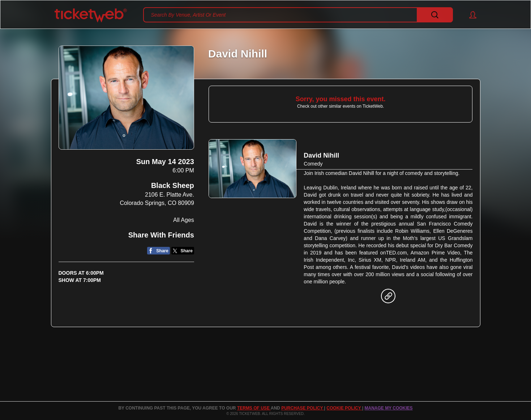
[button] (469, 15)
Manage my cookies (388, 408)
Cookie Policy (344, 408)
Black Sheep (173, 185)
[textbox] (298, 15)
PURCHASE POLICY (303, 408)
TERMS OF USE (254, 408)
